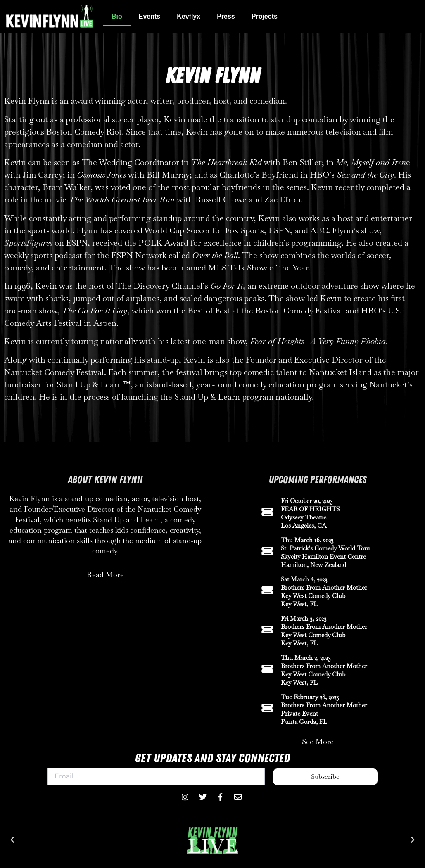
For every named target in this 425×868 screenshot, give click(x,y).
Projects (265, 16)
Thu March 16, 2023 (307, 540)
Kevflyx (189, 16)
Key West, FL (299, 604)
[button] (12, 840)
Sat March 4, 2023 (304, 579)
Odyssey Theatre (304, 517)
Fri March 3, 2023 (304, 618)
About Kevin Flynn (105, 480)
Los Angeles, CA (304, 525)
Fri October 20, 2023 (307, 501)
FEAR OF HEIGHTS (310, 509)
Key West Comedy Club (313, 596)
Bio (117, 16)
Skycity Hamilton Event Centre (323, 556)
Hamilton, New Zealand (313, 565)
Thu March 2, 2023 (306, 658)
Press (226, 16)
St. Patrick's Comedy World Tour (326, 548)
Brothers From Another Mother (324, 587)
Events (150, 16)
